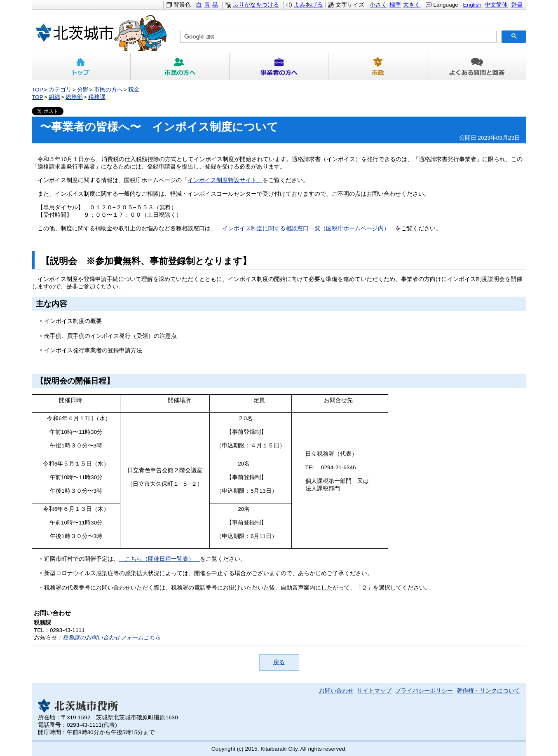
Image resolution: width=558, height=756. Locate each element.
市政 (378, 66)
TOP (38, 90)
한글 (517, 5)
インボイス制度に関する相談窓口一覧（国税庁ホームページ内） (306, 228)
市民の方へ (180, 66)
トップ (81, 66)
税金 (134, 90)
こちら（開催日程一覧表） (159, 559)
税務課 (97, 97)
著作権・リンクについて (488, 691)
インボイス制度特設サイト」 (225, 180)
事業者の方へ (279, 66)
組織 (54, 97)
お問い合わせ (336, 691)
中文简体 (496, 5)
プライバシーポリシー (424, 691)
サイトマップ (374, 691)
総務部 (74, 97)
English (472, 5)
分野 (83, 90)
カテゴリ (60, 90)
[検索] (338, 37)
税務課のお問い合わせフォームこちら (112, 638)
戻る (279, 662)
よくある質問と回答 (477, 66)
